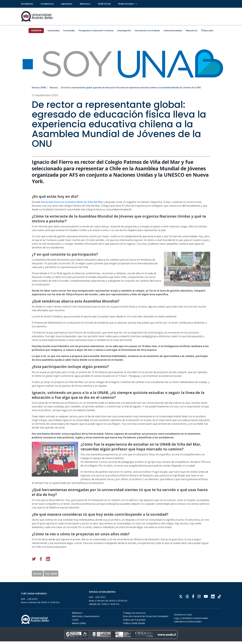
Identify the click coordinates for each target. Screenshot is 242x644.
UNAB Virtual (104, 4)
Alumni (37, 583)
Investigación (124, 31)
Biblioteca (85, 4)
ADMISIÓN (36, 30)
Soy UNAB (51, 583)
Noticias (54, 88)
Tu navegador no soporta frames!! (121, 613)
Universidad (53, 31)
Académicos (47, 4)
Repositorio (192, 31)
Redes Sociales (127, 4)
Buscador (207, 31)
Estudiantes (27, 4)
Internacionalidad (173, 31)
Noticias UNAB (39, 88)
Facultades (69, 31)
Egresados (67, 4)
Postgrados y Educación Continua (96, 31)
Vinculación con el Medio (147, 31)
